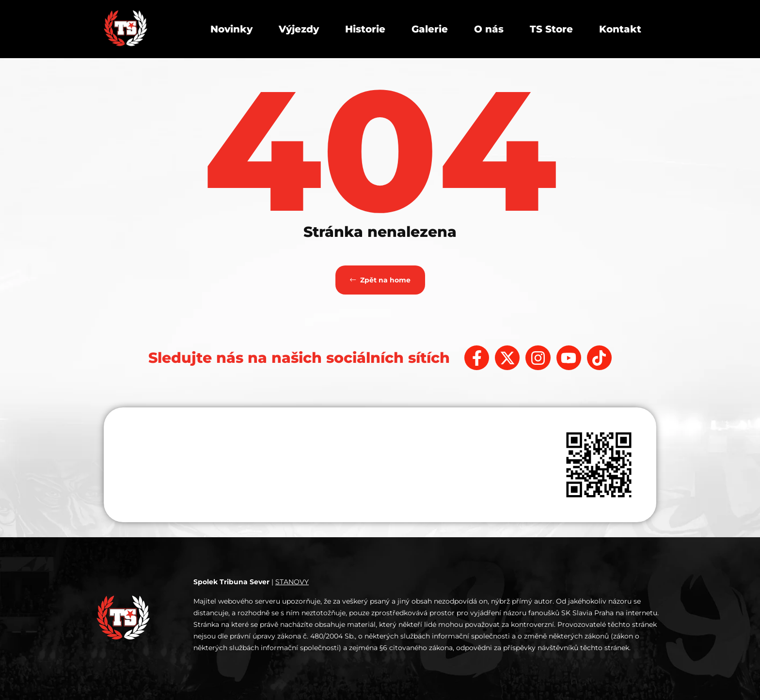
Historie (365, 29)
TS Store (551, 29)
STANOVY (292, 582)
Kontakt (620, 29)
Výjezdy (299, 29)
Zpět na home (380, 280)
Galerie (430, 29)
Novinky (231, 29)
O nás (489, 29)
